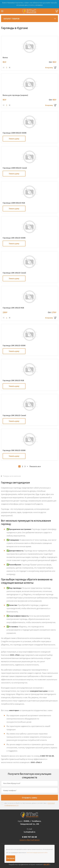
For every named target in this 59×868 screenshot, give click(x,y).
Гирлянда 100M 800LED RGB (14, 203)
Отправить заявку (30, 798)
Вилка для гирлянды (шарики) (15, 95)
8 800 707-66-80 (29, 837)
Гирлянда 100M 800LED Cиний (15, 168)
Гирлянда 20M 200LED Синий (14, 415)
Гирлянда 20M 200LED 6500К (14, 345)
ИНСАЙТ (47, 864)
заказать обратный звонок (30, 840)
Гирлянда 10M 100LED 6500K (14, 238)
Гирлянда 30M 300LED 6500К (14, 450)
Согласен (11, 858)
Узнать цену (14, 139)
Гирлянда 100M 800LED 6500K (15, 133)
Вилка (5, 57)
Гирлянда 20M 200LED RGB (13, 380)
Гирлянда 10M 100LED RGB (13, 308)
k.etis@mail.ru (30, 832)
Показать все (35, 466)
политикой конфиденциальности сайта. (37, 853)
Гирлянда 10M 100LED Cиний (14, 273)
